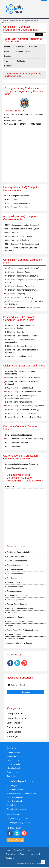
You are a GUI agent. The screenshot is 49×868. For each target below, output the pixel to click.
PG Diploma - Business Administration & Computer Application (22, 327)
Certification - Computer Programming (21, 286)
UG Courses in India (15, 574)
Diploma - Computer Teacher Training (20, 413)
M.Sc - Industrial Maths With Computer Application (21, 249)
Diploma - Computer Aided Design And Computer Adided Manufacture (21, 397)
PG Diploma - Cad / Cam (15, 332)
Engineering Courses (15, 600)
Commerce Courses (15, 587)
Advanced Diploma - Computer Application (22, 378)
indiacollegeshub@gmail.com (18, 823)
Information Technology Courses (20, 608)
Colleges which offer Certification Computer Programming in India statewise (25, 478)
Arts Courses (12, 578)
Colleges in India (15, 714)
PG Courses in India (15, 569)
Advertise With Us (15, 840)
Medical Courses (14, 626)
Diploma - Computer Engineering (19, 402)
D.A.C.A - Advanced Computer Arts (19, 388)
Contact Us (10, 858)
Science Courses (14, 634)
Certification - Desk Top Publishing (19, 298)
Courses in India (14, 21)
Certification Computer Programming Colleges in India (23, 75)
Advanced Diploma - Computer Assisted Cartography (21, 383)
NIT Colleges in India (15, 786)
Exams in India (14, 732)
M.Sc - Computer (12, 233)
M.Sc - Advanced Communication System (22, 229)
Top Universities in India (16, 809)
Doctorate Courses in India (18, 565)
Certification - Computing (15, 294)
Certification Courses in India (30, 21)
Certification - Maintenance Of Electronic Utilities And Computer (25, 303)
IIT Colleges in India (15, 789)
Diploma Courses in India (17, 561)
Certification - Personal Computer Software (23, 308)
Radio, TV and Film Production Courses (23, 630)
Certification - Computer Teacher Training (22, 290)
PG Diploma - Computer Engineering (20, 346)
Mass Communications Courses (20, 621)
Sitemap (35, 854)
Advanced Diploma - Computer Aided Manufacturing (20, 373)
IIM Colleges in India (15, 801)
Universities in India (16, 718)
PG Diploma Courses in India (19, 556)
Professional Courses (15, 639)
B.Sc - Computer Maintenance (18, 203)
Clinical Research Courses (18, 595)
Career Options (14, 723)
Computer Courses (15, 591)
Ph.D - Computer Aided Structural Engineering (24, 439)
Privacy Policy (12, 854)
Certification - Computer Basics (18, 272)
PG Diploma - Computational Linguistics (21, 336)
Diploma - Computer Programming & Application (25, 406)
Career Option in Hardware (16, 468)
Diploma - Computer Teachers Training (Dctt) (23, 417)
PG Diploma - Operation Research (19, 356)
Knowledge (12, 736)
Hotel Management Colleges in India (21, 793)
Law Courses (12, 613)
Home (4, 21)
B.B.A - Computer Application (17, 196)
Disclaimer (24, 854)
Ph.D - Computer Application (17, 443)
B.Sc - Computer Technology (17, 207)
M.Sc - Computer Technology (17, 240)
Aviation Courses (14, 582)
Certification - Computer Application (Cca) (22, 268)
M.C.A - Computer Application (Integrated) (22, 225)
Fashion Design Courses (17, 604)
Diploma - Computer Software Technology (22, 409)
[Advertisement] (24, 156)
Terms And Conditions (22, 850)
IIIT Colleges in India (15, 797)
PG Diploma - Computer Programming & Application (22, 351)
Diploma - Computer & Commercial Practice (23, 392)
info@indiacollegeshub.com (18, 819)
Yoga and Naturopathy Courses (20, 643)
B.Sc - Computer (12, 200)
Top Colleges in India (15, 805)
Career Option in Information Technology (22, 464)
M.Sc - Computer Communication (19, 236)
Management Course (15, 617)
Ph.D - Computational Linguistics (18, 435)
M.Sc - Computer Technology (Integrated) (22, 244)
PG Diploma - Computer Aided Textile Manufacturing (20, 341)
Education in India (15, 727)
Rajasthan (11, 486)
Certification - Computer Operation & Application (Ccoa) (25, 281)
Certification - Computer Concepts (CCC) (22, 276)
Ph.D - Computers (13, 446)
